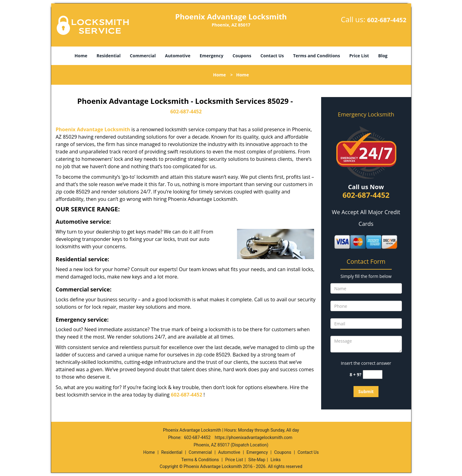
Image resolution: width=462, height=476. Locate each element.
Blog (383, 56)
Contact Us (272, 56)
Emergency (212, 56)
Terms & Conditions (200, 460)
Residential (108, 56)
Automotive (178, 56)
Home (81, 56)
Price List (359, 56)
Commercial (143, 56)
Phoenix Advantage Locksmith (93, 129)
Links (276, 460)
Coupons (242, 56)
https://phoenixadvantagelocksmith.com (254, 437)
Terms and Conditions (317, 56)
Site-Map (257, 460)
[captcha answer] (373, 374)
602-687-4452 (387, 20)
